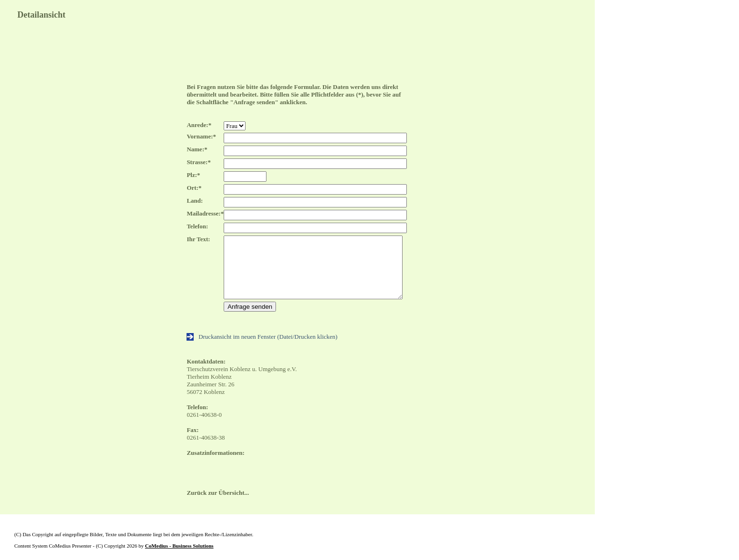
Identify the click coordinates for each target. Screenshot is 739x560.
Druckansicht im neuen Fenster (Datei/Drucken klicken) (262, 337)
